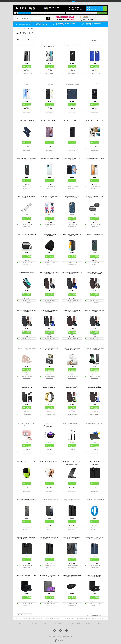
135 (100, 40)
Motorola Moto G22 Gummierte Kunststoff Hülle (49, 159)
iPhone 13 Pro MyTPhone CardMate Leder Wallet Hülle (72, 273)
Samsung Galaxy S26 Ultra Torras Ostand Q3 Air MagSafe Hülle (27, 500)
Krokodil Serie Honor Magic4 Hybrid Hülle (95, 83)
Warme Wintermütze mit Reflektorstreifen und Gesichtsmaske (27, 462)
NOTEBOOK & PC (60, 13)
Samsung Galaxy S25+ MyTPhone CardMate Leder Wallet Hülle (95, 387)
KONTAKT (100, 623)
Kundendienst (72, 4)
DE (106, 4)
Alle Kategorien (25, 13)
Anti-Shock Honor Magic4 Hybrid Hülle (27, 45)
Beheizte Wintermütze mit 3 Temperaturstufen (49, 235)
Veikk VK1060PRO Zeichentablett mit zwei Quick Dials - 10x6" (95, 424)
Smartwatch (92, 13)
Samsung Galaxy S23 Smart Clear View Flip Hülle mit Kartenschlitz (49, 538)
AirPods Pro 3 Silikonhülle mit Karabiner (27, 234)
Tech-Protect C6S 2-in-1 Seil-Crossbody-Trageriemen (72, 424)
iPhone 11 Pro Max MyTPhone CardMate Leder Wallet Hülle (49, 273)
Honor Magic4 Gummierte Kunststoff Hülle (72, 45)
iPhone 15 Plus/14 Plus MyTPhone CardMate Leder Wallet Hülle (95, 273)
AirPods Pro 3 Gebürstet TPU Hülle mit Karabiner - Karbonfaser (95, 197)
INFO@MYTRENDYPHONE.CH (99, 618)
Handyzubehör (37, 13)
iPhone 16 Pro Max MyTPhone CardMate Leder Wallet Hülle (72, 311)
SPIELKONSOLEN (71, 13)
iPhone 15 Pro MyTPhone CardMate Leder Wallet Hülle (27, 311)
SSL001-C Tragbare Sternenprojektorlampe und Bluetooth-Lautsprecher (49, 425)
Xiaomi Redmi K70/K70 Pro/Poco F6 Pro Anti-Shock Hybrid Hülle (95, 159)
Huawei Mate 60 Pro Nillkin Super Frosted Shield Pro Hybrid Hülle (27, 159)
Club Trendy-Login (77, 9)
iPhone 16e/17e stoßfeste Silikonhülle (49, 500)
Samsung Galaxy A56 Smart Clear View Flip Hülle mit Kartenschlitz (72, 500)
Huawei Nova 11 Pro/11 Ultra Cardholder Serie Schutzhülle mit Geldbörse (72, 84)
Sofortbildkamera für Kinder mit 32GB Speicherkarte (27, 424)
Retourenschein (81, 4)
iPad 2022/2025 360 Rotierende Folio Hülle (27, 575)
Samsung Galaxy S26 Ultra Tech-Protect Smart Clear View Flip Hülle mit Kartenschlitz (95, 463)
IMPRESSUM (89, 623)
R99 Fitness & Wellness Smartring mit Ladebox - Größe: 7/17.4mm (49, 387)
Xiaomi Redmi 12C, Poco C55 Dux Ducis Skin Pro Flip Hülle (27, 121)
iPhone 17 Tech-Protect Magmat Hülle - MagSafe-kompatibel (72, 538)
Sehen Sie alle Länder (74, 623)
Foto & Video (82, 13)
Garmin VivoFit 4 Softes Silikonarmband (95, 500)
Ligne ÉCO (103, 13)
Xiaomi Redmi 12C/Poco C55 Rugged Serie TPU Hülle (49, 121)
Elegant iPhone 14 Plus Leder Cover (95, 234)
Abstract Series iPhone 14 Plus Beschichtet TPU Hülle (72, 197)
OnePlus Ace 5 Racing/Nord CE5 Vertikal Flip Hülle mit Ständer (95, 349)
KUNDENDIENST (34, 623)
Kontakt (64, 4)
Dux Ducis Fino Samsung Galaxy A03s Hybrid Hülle (72, 235)
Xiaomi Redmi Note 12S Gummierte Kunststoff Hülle (72, 121)
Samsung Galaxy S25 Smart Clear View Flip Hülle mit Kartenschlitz (95, 538)
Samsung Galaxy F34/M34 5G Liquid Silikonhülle (72, 159)
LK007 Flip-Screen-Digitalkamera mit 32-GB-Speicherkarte (49, 349)
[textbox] (33, 18)
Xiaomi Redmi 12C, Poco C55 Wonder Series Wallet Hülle (49, 197)
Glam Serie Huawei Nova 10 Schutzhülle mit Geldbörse (95, 121)
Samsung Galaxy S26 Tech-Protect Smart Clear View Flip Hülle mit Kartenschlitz (27, 538)
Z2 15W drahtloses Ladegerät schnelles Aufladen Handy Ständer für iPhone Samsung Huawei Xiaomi (72, 463)
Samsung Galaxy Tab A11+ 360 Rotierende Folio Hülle (95, 576)
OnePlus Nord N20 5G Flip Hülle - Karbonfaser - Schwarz (27, 387)
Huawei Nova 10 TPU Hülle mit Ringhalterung (49, 84)
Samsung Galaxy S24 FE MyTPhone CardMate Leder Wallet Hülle (72, 387)
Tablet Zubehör (48, 13)
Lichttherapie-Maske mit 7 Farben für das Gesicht (27, 349)
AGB (88, 4)
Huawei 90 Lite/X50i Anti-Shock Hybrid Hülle (27, 84)
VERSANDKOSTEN (27, 75)
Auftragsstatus (76, 7)
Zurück (18, 29)
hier (73, 1)
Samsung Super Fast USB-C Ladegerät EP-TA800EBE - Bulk (72, 576)
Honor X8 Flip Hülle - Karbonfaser (95, 45)
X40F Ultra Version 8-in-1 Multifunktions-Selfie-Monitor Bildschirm (49, 462)
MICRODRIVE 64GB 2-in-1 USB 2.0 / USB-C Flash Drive (27, 197)
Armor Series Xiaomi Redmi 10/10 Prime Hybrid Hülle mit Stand (49, 46)
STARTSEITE (21, 623)
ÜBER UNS (93, 4)
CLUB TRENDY (100, 4)
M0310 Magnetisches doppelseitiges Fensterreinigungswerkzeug (72, 349)
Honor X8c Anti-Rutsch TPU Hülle (27, 272)
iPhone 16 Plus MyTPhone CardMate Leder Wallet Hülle (49, 311)
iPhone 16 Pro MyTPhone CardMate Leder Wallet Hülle (95, 311)
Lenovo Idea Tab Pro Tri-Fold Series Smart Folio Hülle (49, 576)
